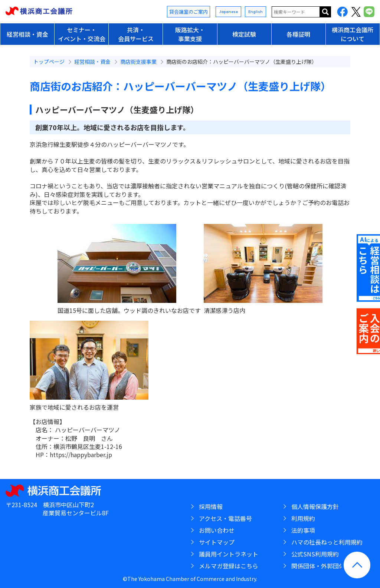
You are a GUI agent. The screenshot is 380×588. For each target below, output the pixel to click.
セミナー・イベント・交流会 (82, 34)
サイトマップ (217, 542)
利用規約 (303, 518)
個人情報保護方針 (315, 506)
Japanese (228, 11)
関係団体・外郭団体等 (321, 566)
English (255, 11)
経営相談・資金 (27, 34)
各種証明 (298, 34)
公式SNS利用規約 (315, 554)
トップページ (49, 62)
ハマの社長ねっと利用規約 (327, 542)
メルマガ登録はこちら (229, 566)
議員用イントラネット (229, 554)
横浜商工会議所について (353, 34)
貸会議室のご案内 (189, 12)
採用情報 (211, 506)
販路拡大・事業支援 (190, 34)
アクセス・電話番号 (225, 518)
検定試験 (244, 34)
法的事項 (303, 530)
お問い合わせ (217, 530)
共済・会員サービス (136, 34)
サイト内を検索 (325, 12)
